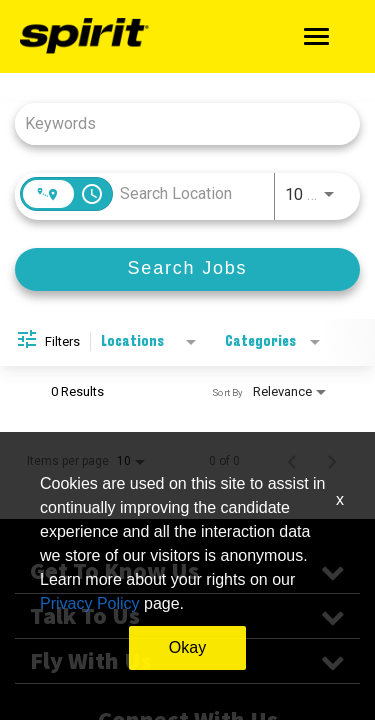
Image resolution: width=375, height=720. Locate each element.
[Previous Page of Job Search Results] (292, 461)
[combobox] (177, 123)
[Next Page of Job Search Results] (332, 461)
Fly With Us (187, 661)
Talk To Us (187, 616)
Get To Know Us (187, 571)
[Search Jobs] (187, 269)
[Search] (187, 269)
